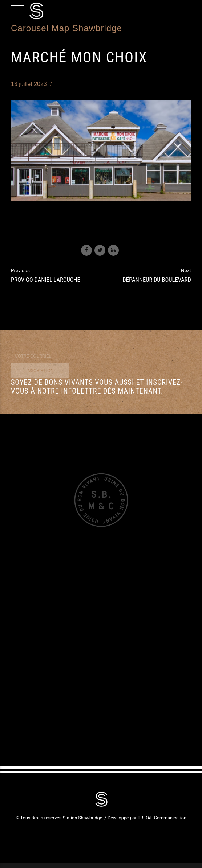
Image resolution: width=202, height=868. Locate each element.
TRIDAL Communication (162, 818)
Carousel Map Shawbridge (66, 28)
